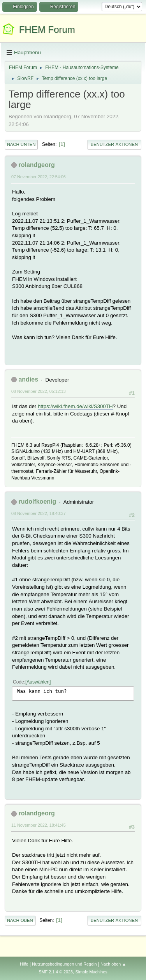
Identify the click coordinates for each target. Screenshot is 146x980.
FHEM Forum (47, 29)
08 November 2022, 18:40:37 (39, 513)
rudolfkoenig (37, 502)
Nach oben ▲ (113, 964)
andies (28, 379)
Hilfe (24, 964)
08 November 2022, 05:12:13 (39, 391)
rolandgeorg (36, 165)
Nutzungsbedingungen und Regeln (64, 964)
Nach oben (20, 920)
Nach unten (21, 144)
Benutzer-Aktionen (114, 144)
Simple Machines (91, 972)
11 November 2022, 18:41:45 (39, 825)
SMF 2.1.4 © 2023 (56, 972)
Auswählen (38, 682)
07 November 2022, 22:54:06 (39, 177)
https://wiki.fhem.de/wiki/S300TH (75, 406)
